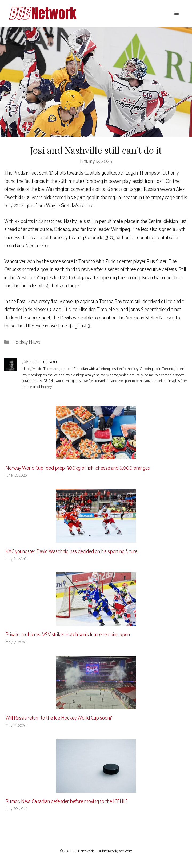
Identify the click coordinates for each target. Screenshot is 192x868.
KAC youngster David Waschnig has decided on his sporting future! (72, 552)
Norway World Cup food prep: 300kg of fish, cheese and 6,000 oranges (78, 468)
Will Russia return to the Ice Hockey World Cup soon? (59, 718)
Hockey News (26, 342)
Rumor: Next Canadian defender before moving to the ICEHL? (67, 802)
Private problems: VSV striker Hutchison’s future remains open (68, 635)
